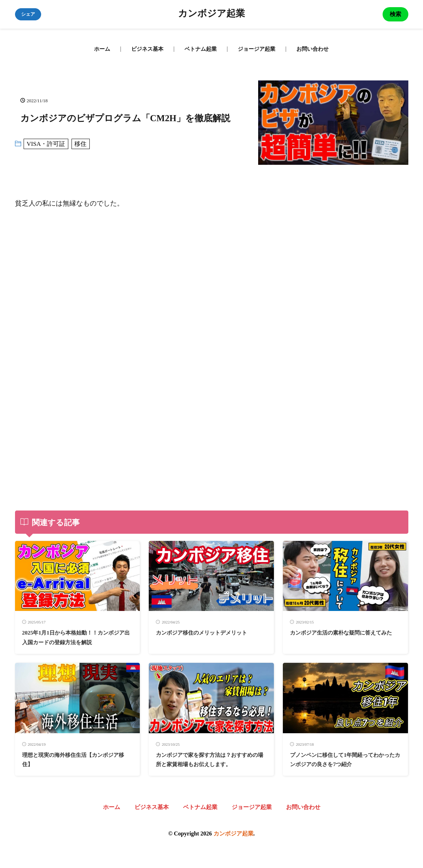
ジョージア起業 (257, 49)
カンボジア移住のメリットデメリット (211, 632)
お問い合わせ (313, 49)
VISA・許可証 (46, 144)
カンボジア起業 (211, 14)
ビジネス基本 (147, 49)
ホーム (102, 49)
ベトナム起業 (201, 49)
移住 (80, 144)
